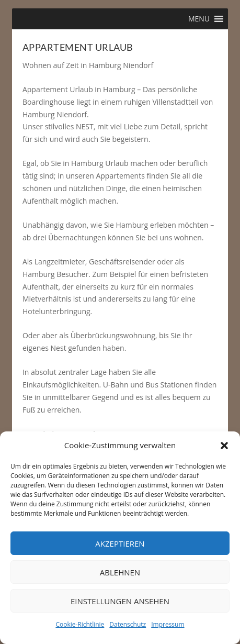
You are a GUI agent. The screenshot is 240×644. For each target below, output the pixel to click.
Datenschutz (128, 624)
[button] (224, 446)
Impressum (168, 624)
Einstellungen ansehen (120, 601)
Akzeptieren (120, 543)
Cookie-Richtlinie (80, 624)
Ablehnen (120, 572)
